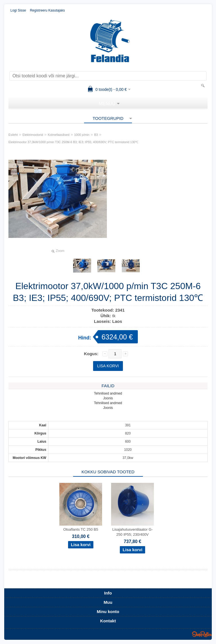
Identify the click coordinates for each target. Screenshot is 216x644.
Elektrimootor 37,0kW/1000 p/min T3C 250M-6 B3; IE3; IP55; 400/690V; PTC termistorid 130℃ (73, 142)
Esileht (13, 135)
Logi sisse (18, 10)
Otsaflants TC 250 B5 (81, 529)
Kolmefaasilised (59, 135)
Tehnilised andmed (108, 393)
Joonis (108, 398)
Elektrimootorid (33, 135)
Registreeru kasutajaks (47, 10)
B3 (96, 135)
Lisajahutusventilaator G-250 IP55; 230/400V (132, 532)
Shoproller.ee (202, 634)
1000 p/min (82, 135)
